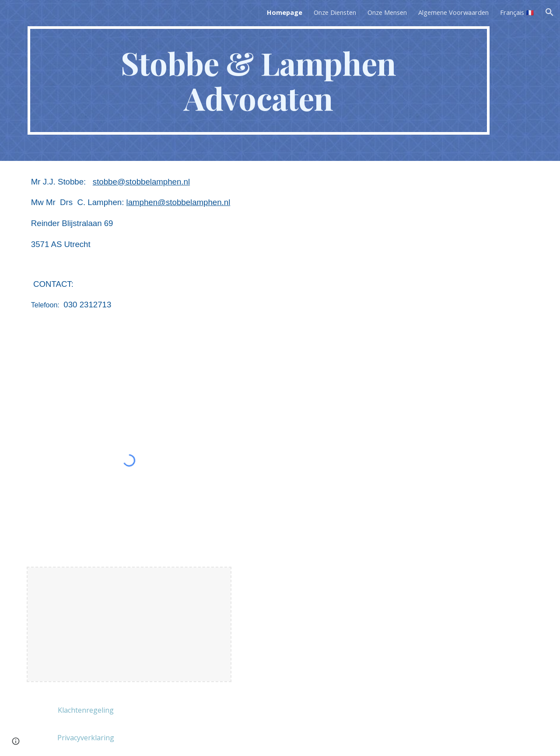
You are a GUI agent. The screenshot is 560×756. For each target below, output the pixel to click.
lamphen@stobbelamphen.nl (178, 202)
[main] (259, 80)
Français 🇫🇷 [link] (517, 12)
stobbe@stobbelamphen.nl (141, 182)
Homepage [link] (285, 12)
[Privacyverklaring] (86, 738)
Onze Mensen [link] (387, 12)
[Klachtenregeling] (86, 710)
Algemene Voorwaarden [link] (453, 12)
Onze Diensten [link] (335, 12)
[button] (549, 12)
